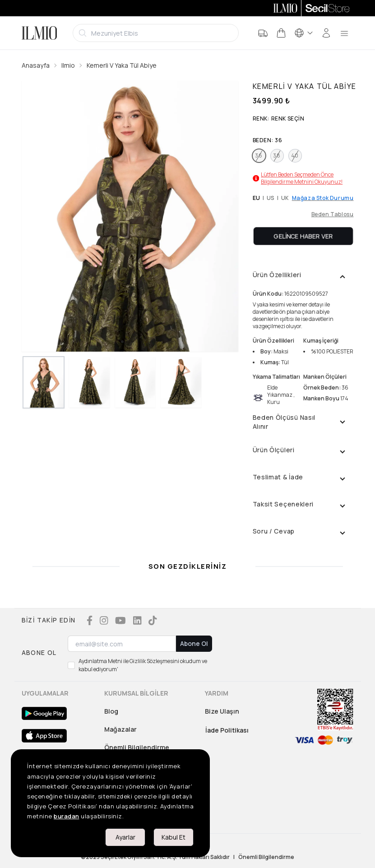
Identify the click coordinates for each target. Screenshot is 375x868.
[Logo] (39, 33)
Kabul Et (174, 837)
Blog (111, 711)
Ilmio (68, 65)
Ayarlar (125, 837)
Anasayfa (36, 65)
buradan (67, 816)
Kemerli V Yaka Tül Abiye (122, 65)
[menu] (344, 33)
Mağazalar (120, 729)
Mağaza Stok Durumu (323, 198)
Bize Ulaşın (222, 711)
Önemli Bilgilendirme (137, 747)
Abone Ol (194, 643)
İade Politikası (227, 730)
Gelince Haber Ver (303, 236)
